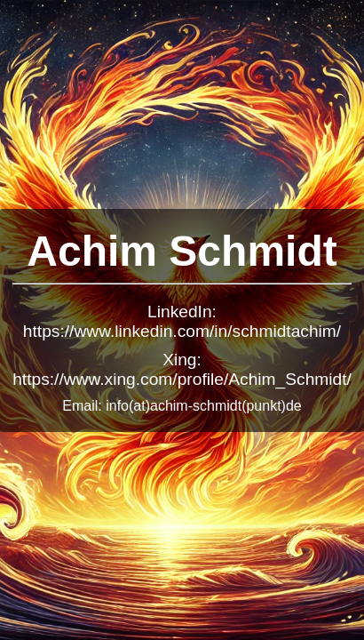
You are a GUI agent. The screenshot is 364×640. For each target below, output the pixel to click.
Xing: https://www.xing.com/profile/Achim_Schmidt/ (182, 369)
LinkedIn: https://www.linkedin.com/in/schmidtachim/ (182, 321)
